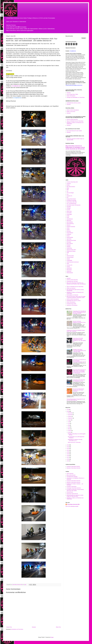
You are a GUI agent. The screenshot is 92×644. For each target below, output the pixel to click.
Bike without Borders (71, 187)
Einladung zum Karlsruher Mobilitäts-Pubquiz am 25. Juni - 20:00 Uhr (76, 331)
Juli (69, 422)
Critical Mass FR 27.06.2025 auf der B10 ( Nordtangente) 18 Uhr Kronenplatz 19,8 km (79, 312)
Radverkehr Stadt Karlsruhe (72, 494)
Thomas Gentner (70, 257)
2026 (68, 410)
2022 (68, 449)
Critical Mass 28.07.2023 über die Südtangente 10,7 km (79, 380)
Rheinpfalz (69, 242)
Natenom (69, 225)
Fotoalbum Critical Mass (72, 487)
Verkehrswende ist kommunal (73, 262)
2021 (68, 450)
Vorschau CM (69, 265)
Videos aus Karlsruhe (71, 288)
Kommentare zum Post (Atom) (17, 629)
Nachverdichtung (70, 224)
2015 (68, 461)
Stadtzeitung (69, 248)
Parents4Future (70, 492)
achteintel (69, 184)
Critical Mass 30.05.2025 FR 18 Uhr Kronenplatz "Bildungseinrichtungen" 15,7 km (79, 361)
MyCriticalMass (70, 222)
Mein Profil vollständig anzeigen (72, 506)
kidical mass (69, 211)
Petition (68, 230)
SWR (68, 253)
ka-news (68, 210)
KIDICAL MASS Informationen (73, 110)
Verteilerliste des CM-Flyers (72, 281)
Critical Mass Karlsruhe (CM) (73, 504)
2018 (68, 456)
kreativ (68, 216)
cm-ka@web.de (16, 86)
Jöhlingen (69, 208)
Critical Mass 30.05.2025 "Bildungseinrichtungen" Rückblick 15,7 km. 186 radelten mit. (79, 340)
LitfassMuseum (70, 219)
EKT (68, 197)
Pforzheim (69, 231)
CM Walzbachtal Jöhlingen (72, 477)
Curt (68, 194)
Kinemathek (69, 213)
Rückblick (69, 245)
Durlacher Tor (69, 196)
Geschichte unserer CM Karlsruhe (74, 205)
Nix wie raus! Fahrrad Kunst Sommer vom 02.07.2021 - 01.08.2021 (79, 390)
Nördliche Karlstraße (71, 227)
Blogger (52, 637)
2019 (68, 454)
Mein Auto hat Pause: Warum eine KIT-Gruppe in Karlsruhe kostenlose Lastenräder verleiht (76, 297)
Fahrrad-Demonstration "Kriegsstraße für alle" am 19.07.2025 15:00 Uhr (76, 400)
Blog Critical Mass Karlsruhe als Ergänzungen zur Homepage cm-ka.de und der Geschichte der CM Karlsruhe (75, 147)
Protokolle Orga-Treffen (71, 304)
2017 (68, 457)
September (70, 418)
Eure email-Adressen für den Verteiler (74, 131)
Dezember (70, 413)
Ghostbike (69, 207)
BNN (68, 190)
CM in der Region (70, 193)
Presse (68, 236)
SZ (67, 254)
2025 (68, 411)
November (70, 415)
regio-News (69, 239)
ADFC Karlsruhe (70, 474)
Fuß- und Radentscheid (71, 204)
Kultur (68, 217)
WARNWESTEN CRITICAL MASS (74, 103)
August (70, 420)
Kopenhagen (69, 214)
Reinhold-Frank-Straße (71, 240)
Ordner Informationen (71, 96)
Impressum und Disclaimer (72, 305)
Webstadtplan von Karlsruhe (72, 295)
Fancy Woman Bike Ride (72, 202)
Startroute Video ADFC (71, 250)
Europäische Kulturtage (71, 200)
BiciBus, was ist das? (71, 112)
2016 (68, 459)
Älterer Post (58, 627)
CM (67, 191)
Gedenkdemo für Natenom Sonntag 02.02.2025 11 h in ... (75, 440)
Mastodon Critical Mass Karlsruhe (73, 468)
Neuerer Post (9, 627)
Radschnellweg (70, 237)
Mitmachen (69, 220)
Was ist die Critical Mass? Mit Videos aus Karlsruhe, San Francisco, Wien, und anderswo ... (76, 284)
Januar (70, 432)
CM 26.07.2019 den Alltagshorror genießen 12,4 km (79, 322)
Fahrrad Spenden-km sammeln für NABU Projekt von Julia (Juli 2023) (75, 496)
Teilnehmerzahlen (70, 256)
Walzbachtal (69, 268)
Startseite (34, 627)
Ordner (68, 228)
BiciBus (68, 185)
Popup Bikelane (70, 233)
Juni (69, 423)
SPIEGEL (69, 247)
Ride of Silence (70, 244)
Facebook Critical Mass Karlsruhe (73, 481)
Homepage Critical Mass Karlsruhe (74, 488)
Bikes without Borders (71, 475)
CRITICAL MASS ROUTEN (72, 120)
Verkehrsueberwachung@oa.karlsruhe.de (74, 85)
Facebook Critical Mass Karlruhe (73, 466)
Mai (69, 425)
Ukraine (68, 259)
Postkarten (69, 234)
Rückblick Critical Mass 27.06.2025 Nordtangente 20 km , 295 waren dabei (79, 351)
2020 (68, 452)
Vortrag (68, 267)
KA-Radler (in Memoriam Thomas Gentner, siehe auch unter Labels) (75, 490)
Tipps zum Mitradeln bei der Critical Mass (75, 121)
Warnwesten (69, 270)
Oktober (70, 416)
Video (68, 264)
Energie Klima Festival (71, 199)
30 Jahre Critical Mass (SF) (72, 182)
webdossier (69, 271)
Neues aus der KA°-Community (74, 442)
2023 (68, 447)
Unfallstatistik (69, 260)
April (69, 427)
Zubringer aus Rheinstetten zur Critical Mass (76, 97)
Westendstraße (70, 273)
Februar (70, 431)
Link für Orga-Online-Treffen (72, 94)
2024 (68, 445)
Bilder (68, 188)
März (69, 429)
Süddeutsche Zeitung (71, 251)
